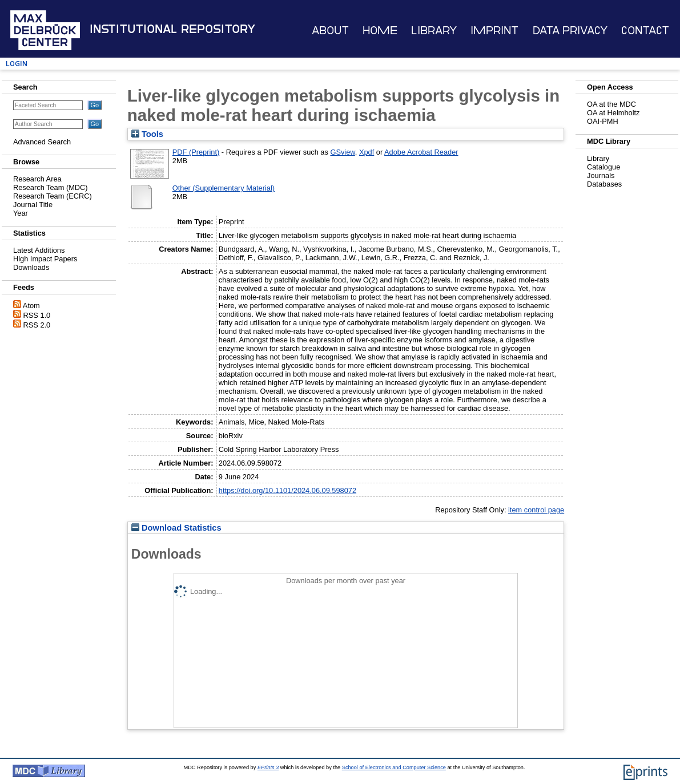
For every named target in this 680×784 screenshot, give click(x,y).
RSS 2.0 (37, 325)
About (330, 31)
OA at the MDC (611, 104)
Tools (147, 134)
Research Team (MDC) (51, 187)
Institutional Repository (172, 29)
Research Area (37, 179)
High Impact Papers (45, 259)
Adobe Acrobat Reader (421, 152)
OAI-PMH (603, 121)
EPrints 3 (268, 767)
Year (21, 213)
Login (17, 64)
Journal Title (33, 205)
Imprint (494, 31)
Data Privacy (570, 31)
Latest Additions (39, 250)
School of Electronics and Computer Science (394, 767)
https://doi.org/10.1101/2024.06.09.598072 (287, 490)
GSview (342, 152)
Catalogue (603, 167)
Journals (601, 175)
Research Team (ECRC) (53, 196)
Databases (604, 184)
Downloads (31, 267)
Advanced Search (42, 142)
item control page (536, 510)
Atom (31, 306)
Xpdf (367, 152)
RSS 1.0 (37, 315)
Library (434, 31)
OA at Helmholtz (613, 113)
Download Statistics (176, 528)
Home (380, 31)
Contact (645, 31)
